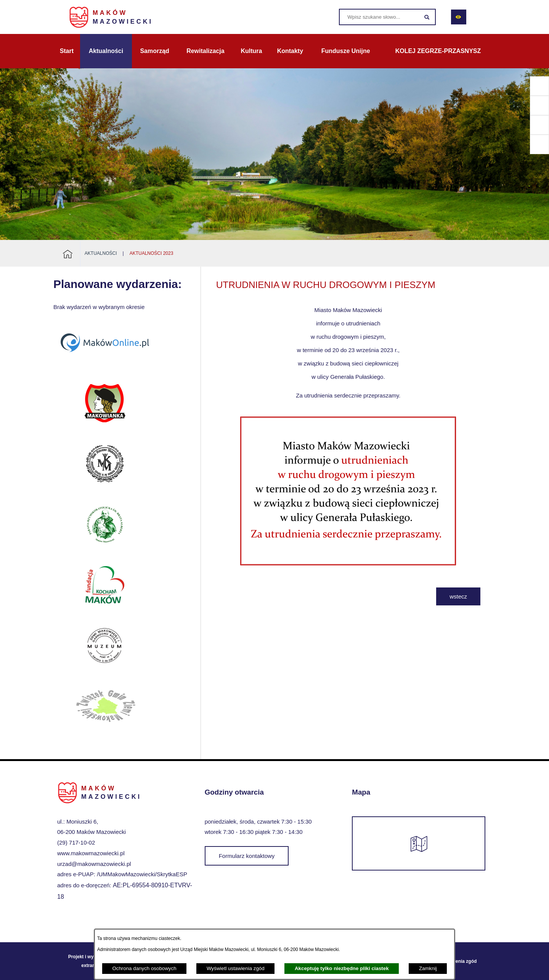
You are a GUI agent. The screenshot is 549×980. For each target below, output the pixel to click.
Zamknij (428, 968)
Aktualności (101, 253)
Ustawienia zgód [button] (459, 961)
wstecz (458, 596)
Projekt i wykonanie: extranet (90, 961)
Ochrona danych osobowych (144, 968)
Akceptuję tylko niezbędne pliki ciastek (342, 968)
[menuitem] (67, 51)
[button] (348, 570)
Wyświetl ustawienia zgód (236, 968)
